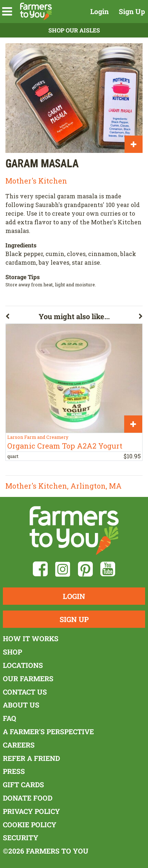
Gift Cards (23, 785)
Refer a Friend (31, 758)
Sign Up (132, 11)
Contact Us (25, 692)
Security (21, 838)
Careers (19, 745)
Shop (12, 652)
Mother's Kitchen (36, 181)
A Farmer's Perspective (48, 732)
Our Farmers (28, 678)
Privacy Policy (31, 811)
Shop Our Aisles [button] (74, 30)
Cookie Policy (30, 825)
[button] (7, 12)
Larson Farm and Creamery (38, 437)
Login (99, 11)
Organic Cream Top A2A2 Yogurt (65, 446)
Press (14, 771)
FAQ (10, 718)
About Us (21, 705)
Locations (23, 665)
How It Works (31, 638)
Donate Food (28, 798)
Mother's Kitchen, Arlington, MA (64, 486)
